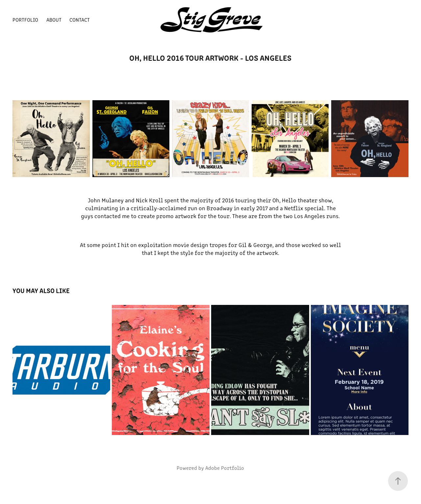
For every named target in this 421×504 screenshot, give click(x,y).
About (54, 20)
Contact (80, 20)
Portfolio (25, 20)
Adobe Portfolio (225, 468)
